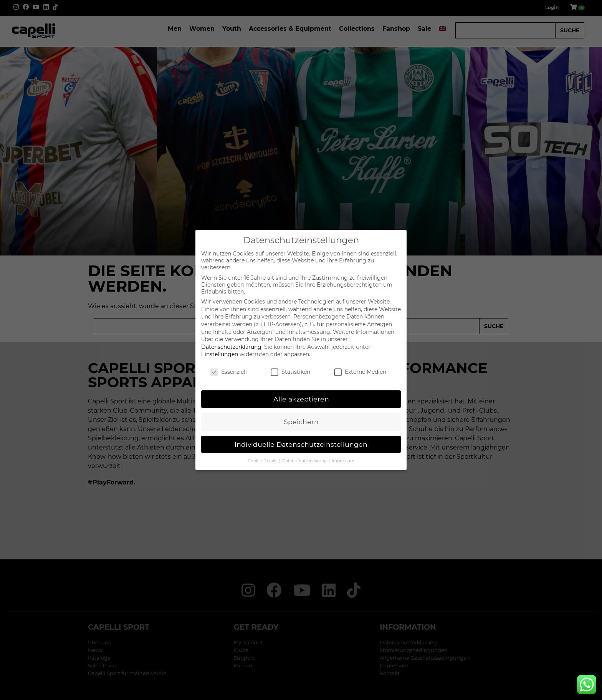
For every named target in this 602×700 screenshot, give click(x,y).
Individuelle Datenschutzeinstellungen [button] (301, 444)
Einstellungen (220, 354)
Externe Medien (360, 372)
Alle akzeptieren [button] (301, 399)
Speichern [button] (301, 422)
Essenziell (229, 372)
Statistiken (290, 372)
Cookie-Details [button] (263, 461)
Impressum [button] (343, 461)
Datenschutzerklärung (231, 347)
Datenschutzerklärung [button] (305, 461)
